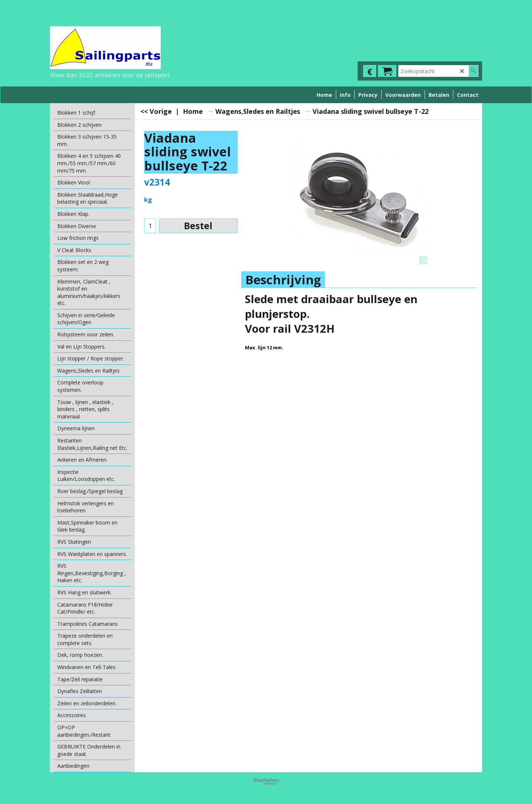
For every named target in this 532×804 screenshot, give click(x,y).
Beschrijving (283, 280)
